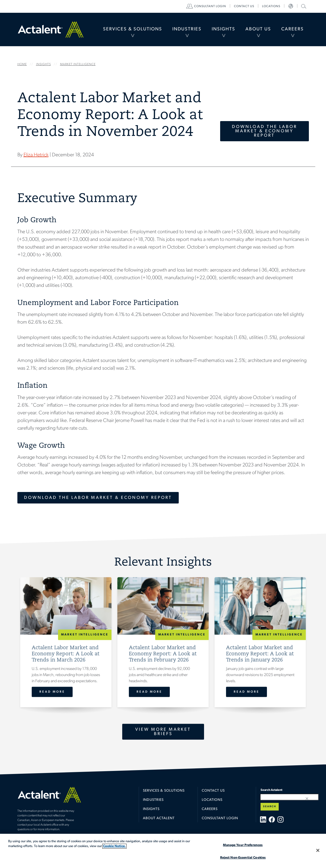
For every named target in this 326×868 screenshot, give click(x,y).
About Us (258, 29)
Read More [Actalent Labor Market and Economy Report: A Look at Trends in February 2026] (149, 692)
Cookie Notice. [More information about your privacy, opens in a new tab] (114, 846)
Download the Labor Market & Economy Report (265, 131)
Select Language (291, 6)
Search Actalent (303, 6)
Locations (271, 6)
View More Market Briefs (163, 732)
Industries (187, 29)
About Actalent (159, 818)
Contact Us (213, 791)
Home (51, 29)
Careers (293, 29)
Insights (223, 29)
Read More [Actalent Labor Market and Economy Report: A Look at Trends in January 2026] (246, 692)
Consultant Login (210, 6)
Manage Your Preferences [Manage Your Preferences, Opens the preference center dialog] (243, 845)
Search (270, 807)
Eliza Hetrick (36, 155)
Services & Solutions (133, 29)
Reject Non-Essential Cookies (243, 858)
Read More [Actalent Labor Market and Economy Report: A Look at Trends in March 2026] (52, 692)
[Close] (318, 850)
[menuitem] (133, 29)
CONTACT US (244, 6)
